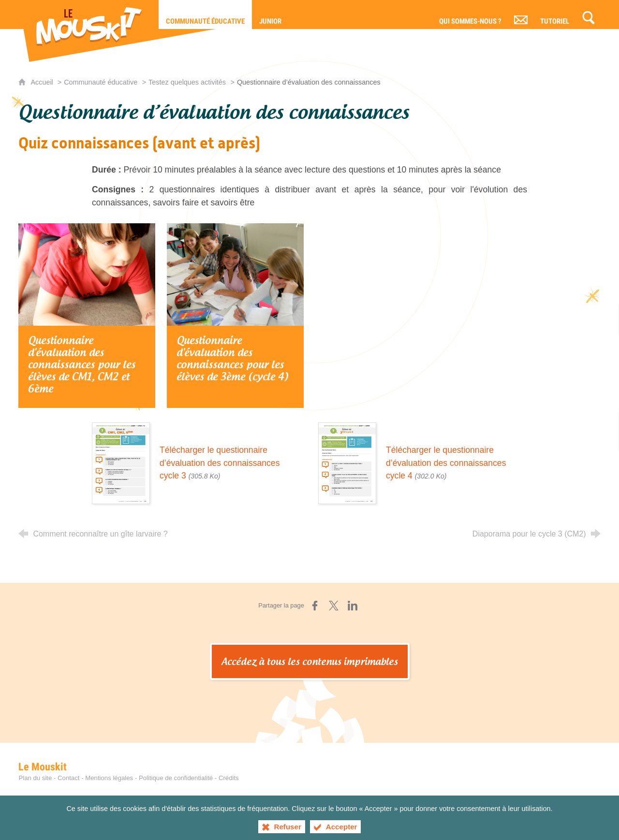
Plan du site (35, 778)
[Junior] (270, 14)
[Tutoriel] (555, 14)
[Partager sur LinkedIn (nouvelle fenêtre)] (353, 606)
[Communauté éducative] (205, 14)
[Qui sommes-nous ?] (470, 14)
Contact (68, 778)
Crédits (229, 778)
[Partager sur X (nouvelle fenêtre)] (334, 606)
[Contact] (521, 14)
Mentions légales (109, 778)
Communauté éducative (101, 82)
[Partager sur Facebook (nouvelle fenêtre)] (315, 606)
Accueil (43, 82)
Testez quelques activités (187, 82)
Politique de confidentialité (176, 778)
